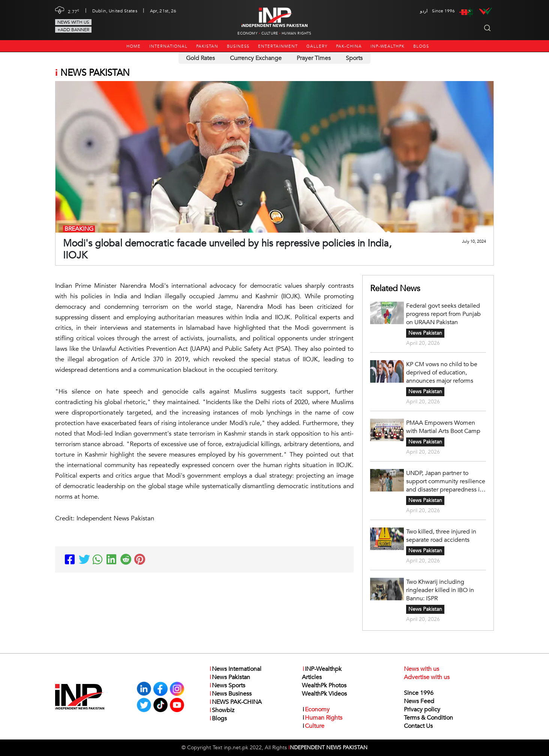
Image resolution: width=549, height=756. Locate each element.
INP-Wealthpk (388, 46)
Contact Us (418, 726)
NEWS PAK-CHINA (235, 702)
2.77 (74, 11)
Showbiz (222, 710)
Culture (270, 33)
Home (133, 46)
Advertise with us (427, 677)
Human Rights (296, 33)
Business (238, 46)
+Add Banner (73, 30)
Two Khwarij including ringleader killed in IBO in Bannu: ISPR (440, 590)
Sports (354, 58)
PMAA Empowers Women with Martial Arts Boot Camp (443, 427)
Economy (247, 33)
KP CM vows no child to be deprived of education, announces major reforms (442, 373)
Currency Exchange (256, 58)
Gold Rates (200, 58)
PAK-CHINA (349, 46)
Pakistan (207, 46)
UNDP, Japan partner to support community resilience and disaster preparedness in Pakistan (446, 481)
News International (235, 669)
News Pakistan (425, 333)
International (168, 46)
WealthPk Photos (324, 685)
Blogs (421, 46)
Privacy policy (422, 709)
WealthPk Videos (324, 694)
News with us (73, 22)
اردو (424, 11)
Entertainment (278, 46)
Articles (312, 677)
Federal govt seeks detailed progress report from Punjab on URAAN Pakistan (443, 314)
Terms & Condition (428, 718)
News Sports (227, 685)
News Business (230, 694)
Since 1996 (419, 693)
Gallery (317, 46)
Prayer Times (314, 58)
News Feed (419, 701)
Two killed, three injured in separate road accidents (441, 536)
